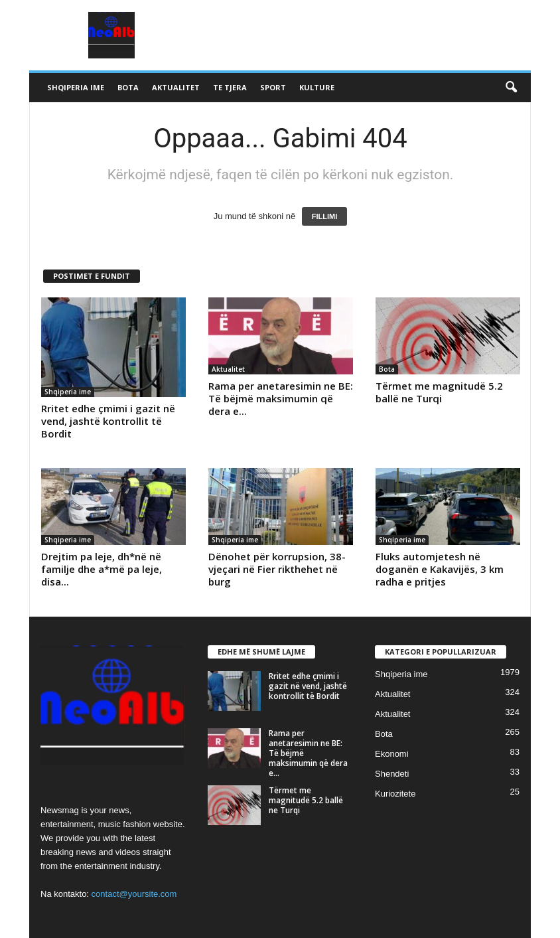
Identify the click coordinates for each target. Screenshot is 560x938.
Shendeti (392, 774)
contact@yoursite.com (134, 894)
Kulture (317, 87)
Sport (273, 87)
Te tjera (230, 87)
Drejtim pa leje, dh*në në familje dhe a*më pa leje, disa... (102, 569)
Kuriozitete (395, 794)
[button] (511, 88)
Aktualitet (176, 87)
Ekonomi (392, 754)
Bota (128, 87)
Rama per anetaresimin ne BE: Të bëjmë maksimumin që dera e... (281, 398)
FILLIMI (325, 216)
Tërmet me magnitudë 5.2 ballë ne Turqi (439, 392)
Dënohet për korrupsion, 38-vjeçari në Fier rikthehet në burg (277, 569)
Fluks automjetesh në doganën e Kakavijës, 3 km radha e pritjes (440, 569)
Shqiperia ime (76, 87)
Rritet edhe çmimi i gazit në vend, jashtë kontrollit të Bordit (108, 421)
